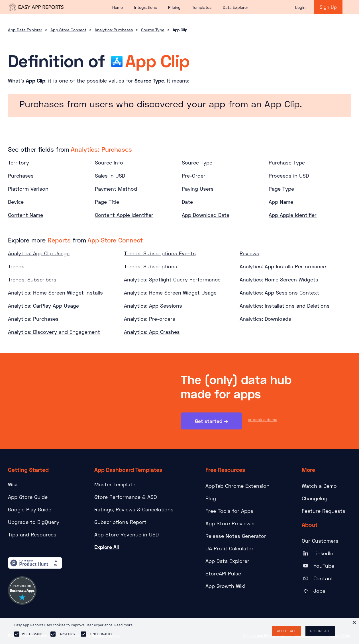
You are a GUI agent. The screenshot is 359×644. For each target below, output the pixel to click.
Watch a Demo (319, 486)
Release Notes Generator (236, 536)
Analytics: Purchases (114, 30)
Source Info (109, 162)
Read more (123, 625)
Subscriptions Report (120, 522)
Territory (19, 162)
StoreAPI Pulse (223, 573)
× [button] (354, 623)
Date (187, 202)
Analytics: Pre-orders (150, 319)
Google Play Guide (30, 509)
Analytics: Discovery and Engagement (54, 332)
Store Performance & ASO (126, 497)
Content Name (26, 215)
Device (16, 202)
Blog (211, 498)
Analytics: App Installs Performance (283, 266)
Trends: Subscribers (32, 279)
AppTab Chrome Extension (237, 486)
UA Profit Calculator (230, 548)
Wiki (13, 484)
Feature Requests (324, 511)
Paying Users (198, 189)
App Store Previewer (230, 523)
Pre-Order (194, 176)
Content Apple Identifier (124, 215)
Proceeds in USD (289, 176)
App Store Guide (28, 497)
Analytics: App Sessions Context (279, 293)
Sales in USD (110, 176)
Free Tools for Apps (229, 511)
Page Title (107, 202)
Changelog (315, 498)
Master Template (115, 484)
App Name (281, 202)
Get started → (211, 421)
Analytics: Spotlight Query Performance (172, 279)
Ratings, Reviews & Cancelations (134, 509)
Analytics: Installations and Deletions (285, 306)
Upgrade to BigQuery (34, 522)
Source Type (153, 30)
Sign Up (328, 7)
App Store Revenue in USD (127, 534)
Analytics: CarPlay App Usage (43, 306)
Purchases (21, 176)
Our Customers (320, 541)
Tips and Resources (32, 534)
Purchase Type (287, 162)
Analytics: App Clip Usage (39, 253)
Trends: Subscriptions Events (160, 253)
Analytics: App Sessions (153, 306)
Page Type (281, 189)
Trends (16, 266)
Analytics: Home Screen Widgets (279, 279)
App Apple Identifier (293, 215)
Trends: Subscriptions (151, 266)
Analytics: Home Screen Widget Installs (55, 293)
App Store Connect (68, 30)
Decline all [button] (320, 631)
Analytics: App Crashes (152, 332)
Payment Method (116, 189)
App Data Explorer (25, 30)
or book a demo (263, 420)
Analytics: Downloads (265, 319)
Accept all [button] (286, 631)
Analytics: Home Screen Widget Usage (170, 293)
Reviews (249, 253)
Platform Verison (28, 189)
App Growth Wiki (225, 586)
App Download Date (206, 215)
